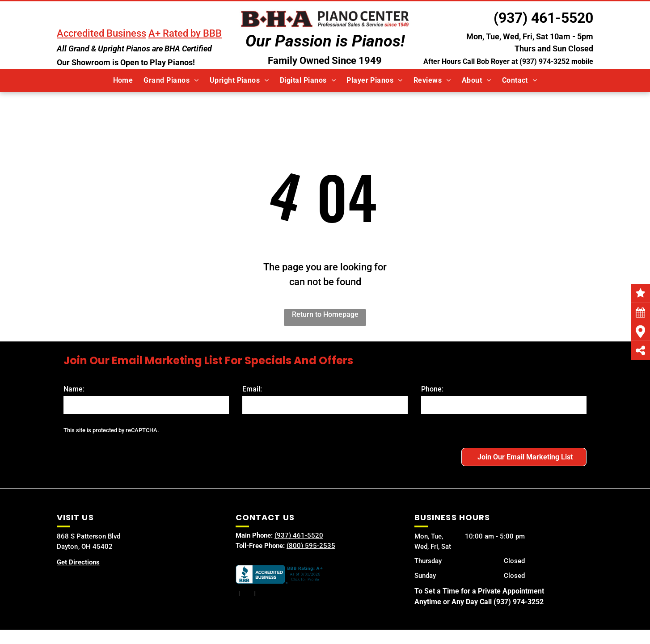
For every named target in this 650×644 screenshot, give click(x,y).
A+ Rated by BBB (185, 33)
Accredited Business (101, 33)
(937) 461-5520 (543, 18)
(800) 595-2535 (311, 546)
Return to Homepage (325, 314)
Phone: (432, 389)
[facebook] (239, 595)
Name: (74, 389)
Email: (252, 389)
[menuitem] (123, 80)
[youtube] (255, 595)
